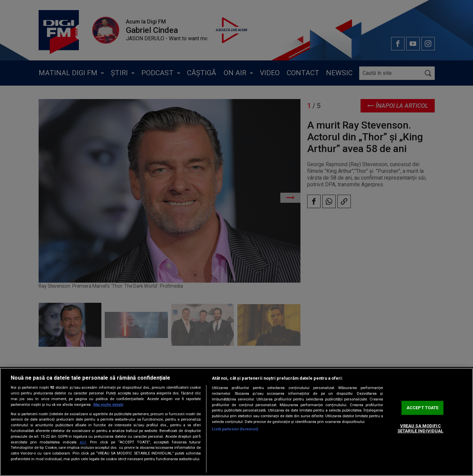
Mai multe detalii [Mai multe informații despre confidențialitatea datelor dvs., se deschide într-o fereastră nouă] (108, 405)
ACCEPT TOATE (423, 408)
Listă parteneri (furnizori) (235, 429)
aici (83, 442)
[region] (236, 422)
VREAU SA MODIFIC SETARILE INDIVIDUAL (420, 429)
